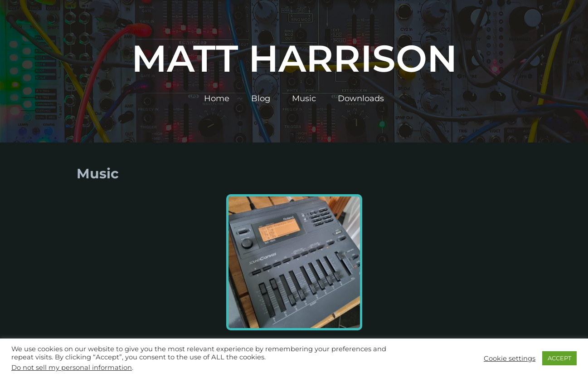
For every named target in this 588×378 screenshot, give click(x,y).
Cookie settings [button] (510, 358)
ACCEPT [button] (559, 358)
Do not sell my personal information (72, 368)
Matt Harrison (294, 59)
